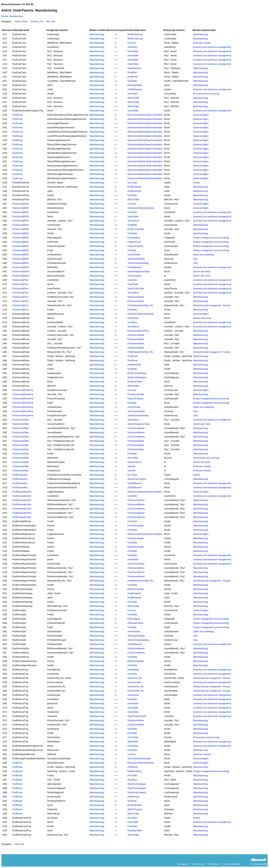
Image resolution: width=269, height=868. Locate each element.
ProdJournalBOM (20, 204)
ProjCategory (134, 238)
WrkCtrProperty (135, 809)
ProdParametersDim (22, 492)
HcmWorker (133, 318)
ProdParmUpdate (136, 526)
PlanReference (134, 68)
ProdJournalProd (20, 280)
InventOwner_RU (136, 687)
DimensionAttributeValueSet (141, 208)
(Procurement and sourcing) (206, 94)
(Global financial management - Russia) (212, 305)
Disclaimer (183, 864)
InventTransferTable (137, 716)
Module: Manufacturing (12, 16)
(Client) (196, 183)
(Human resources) (202, 318)
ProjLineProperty (135, 246)
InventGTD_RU (135, 678)
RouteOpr (132, 801)
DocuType (132, 183)
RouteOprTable (135, 85)
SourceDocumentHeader (139, 759)
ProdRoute (132, 77)
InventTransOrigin (136, 289)
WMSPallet (133, 742)
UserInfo (131, 466)
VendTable (132, 94)
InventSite (132, 699)
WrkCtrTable (133, 98)
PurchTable (133, 458)
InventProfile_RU (135, 691)
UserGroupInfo (134, 276)
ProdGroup (18, 115)
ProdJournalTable (136, 229)
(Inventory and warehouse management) (212, 47)
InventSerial (133, 695)
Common (132, 43)
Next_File (51, 22)
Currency (132, 204)
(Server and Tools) (202, 272)
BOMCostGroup (135, 39)
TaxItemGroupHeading (138, 263)
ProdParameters (20, 475)
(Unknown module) (202, 43)
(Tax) (195, 259)
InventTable (133, 51)
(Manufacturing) (97, 34)
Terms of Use (198, 864)
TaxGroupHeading (136, 259)
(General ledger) (201, 115)
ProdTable (132, 81)
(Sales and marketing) (203, 255)
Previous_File (37, 22)
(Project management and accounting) (211, 238)
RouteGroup (133, 797)
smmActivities (134, 255)
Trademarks (214, 864)
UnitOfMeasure (135, 89)
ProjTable (132, 250)
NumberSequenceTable (138, 272)
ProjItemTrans (134, 242)
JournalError (133, 221)
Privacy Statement (232, 864)
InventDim (132, 47)
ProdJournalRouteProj (138, 331)
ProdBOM (132, 73)
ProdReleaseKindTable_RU (140, 305)
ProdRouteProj (134, 771)
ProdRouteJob (134, 187)
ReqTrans (132, 780)
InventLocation (134, 682)
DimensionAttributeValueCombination (145, 115)
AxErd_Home (21, 22)
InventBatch (133, 670)
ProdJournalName (21, 272)
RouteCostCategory (137, 373)
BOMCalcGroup (135, 34)
